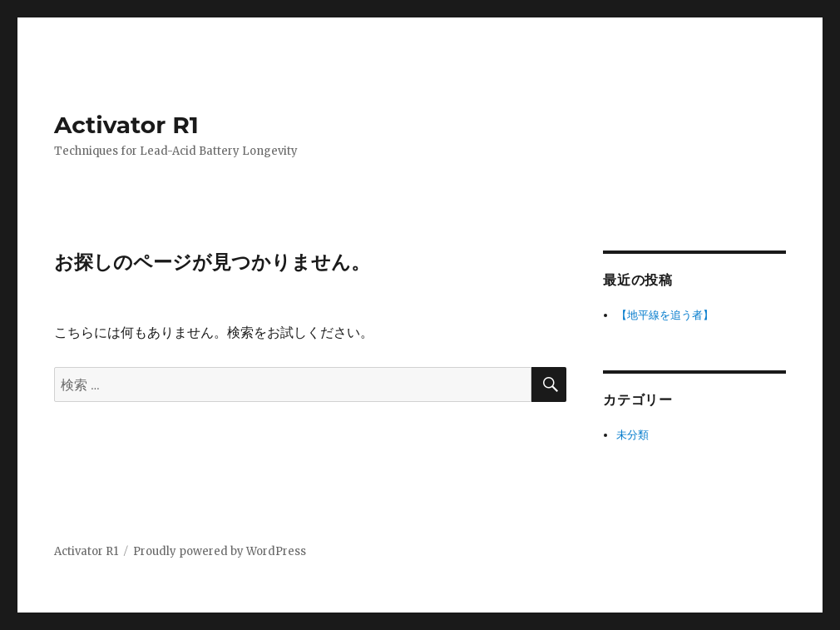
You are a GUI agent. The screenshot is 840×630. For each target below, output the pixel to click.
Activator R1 (126, 125)
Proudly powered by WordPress (220, 551)
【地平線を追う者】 (665, 315)
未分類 (632, 435)
